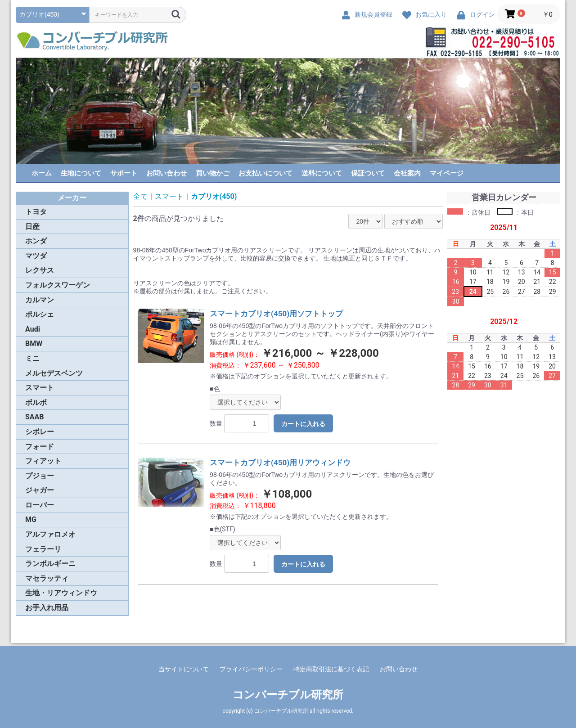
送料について (322, 173)
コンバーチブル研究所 (288, 695)
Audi (33, 329)
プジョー (40, 476)
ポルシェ (40, 314)
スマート (40, 388)
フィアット (43, 461)
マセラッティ (47, 578)
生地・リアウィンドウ (61, 593)
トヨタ (36, 212)
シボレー (40, 432)
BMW (34, 344)
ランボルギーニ (50, 564)
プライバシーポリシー (251, 669)
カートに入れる (303, 424)
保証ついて (368, 173)
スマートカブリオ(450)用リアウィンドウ (280, 463)
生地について (81, 173)
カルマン (40, 300)
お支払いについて (265, 173)
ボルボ (36, 402)
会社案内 (407, 173)
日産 (32, 227)
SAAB (35, 417)
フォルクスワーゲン (58, 285)
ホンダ (36, 241)
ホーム (42, 173)
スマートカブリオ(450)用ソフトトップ (276, 314)
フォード (40, 447)
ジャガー (40, 490)
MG (31, 519)
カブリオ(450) (214, 196)
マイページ (447, 173)
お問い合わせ (166, 173)
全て (140, 196)
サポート (124, 173)
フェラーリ (43, 549)
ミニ (32, 358)
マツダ (36, 256)
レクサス (40, 270)
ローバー (40, 505)
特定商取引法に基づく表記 (331, 669)
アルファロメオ (50, 534)
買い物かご (213, 173)
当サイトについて (184, 669)
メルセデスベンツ (54, 373)
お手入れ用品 (47, 608)
